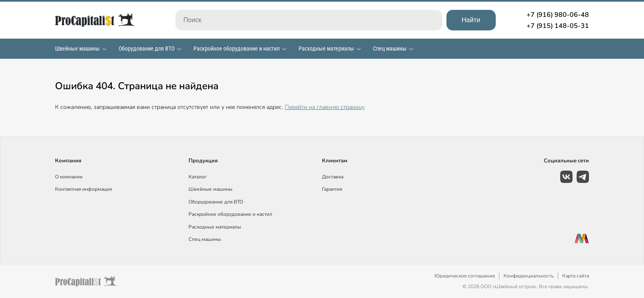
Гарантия (332, 189)
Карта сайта (576, 276)
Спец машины (390, 49)
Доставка (333, 177)
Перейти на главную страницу (325, 107)
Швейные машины (77, 49)
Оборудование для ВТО (147, 49)
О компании (69, 177)
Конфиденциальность (529, 276)
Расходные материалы (326, 49)
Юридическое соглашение (465, 276)
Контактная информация (83, 189)
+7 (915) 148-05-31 (558, 26)
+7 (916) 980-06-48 (558, 15)
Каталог (198, 177)
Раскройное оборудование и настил (237, 49)
